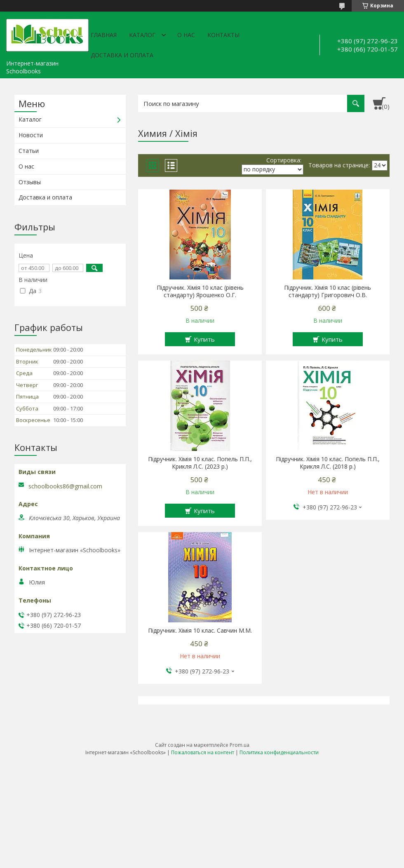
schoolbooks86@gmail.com (65, 486)
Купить (204, 339)
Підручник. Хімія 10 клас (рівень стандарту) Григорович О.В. (328, 291)
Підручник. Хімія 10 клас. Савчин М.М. (200, 631)
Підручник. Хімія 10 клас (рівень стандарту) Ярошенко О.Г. (200, 291)
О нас (186, 35)
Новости (31, 135)
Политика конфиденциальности (279, 752)
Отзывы (30, 182)
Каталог (142, 35)
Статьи (29, 151)
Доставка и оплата (122, 55)
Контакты (223, 35)
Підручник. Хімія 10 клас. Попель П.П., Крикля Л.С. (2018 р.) (328, 463)
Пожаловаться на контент (203, 752)
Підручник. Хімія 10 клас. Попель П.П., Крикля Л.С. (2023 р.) (200, 463)
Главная (104, 35)
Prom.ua (240, 745)
